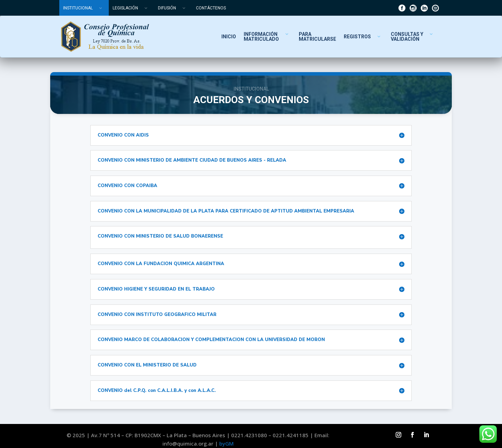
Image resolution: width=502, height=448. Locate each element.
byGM (226, 443)
